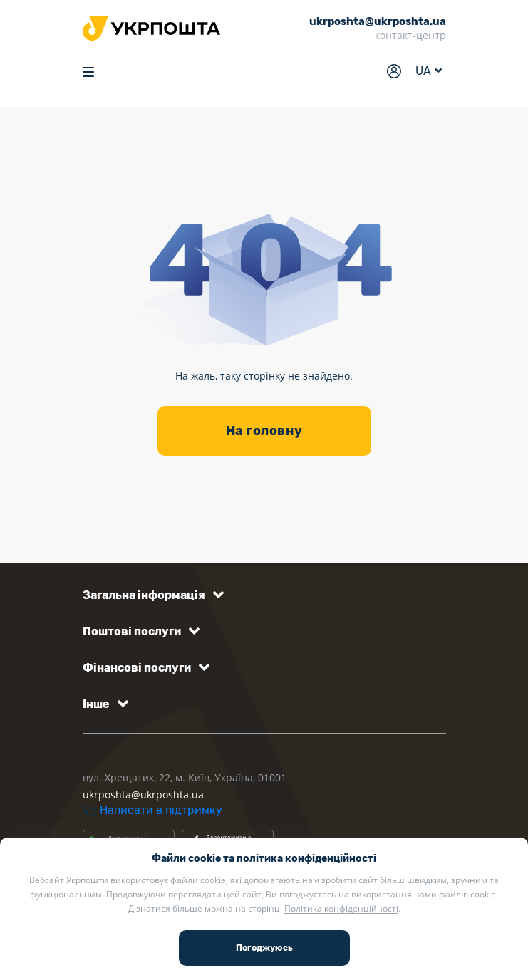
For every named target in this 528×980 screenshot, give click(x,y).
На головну (264, 431)
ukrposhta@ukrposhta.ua (143, 794)
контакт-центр (410, 35)
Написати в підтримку (152, 810)
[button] (151, 595)
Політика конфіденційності (341, 908)
